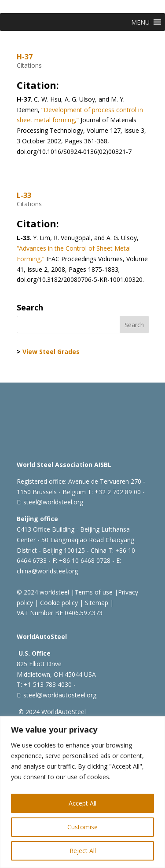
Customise (82, 827)
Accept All (82, 803)
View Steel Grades (51, 352)
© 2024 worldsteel (43, 592)
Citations (29, 65)
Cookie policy (58, 603)
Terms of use (93, 592)
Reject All (83, 851)
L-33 (24, 195)
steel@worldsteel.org (53, 502)
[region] (82, 792)
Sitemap (96, 603)
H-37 (25, 57)
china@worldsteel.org (47, 571)
